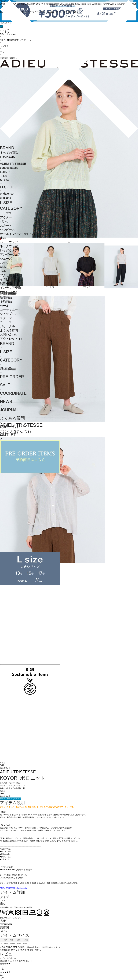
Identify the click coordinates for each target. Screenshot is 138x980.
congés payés (9, 168)
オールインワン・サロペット (19, 234)
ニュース (6, 322)
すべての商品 (9, 153)
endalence (7, 194)
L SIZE (6, 203)
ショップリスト (10, 314)
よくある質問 (9, 330)
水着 (3, 238)
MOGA (4, 180)
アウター (6, 217)
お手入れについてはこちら (10, 918)
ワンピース (7, 230)
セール (4, 306)
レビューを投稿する (8, 958)
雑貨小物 (6, 283)
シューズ (6, 259)
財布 (3, 267)
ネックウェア (9, 246)
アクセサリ (7, 275)
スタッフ (6, 318)
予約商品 (6, 301)
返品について (5, 796)
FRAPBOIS (7, 157)
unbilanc (6, 198)
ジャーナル (7, 326)
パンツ (4, 222)
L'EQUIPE (7, 187)
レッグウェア (9, 250)
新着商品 (6, 297)
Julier (3, 176)
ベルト (4, 271)
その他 (4, 279)
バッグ (4, 263)
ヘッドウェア (9, 242)
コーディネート (10, 310)
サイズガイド (23, 950)
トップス (6, 213)
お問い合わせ (9, 335)
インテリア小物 (10, 288)
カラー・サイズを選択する (10, 799)
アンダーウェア (10, 255)
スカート (6, 226)
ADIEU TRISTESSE (13, 164)
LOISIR (5, 172)
